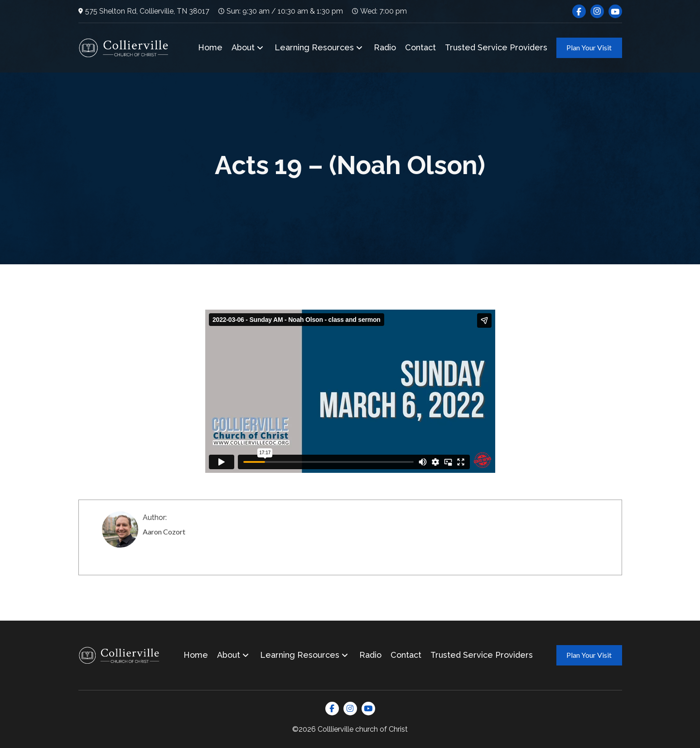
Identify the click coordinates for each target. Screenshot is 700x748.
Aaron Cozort (164, 532)
